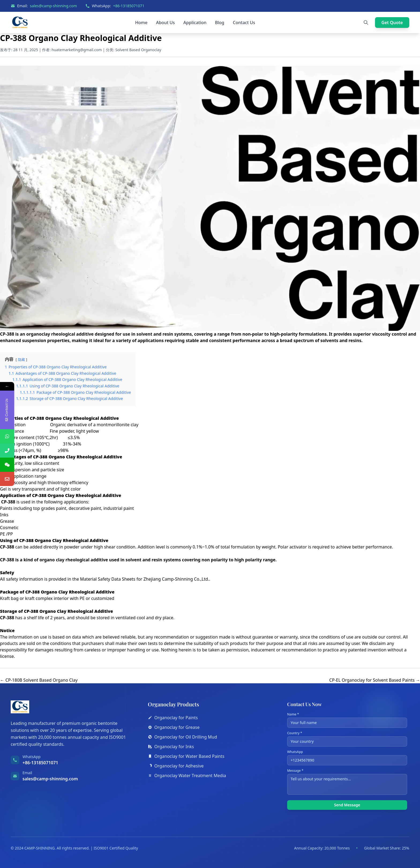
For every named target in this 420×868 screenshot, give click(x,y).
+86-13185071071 (129, 6)
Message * (347, 782)
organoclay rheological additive (60, 334)
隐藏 (21, 359)
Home (141, 23)
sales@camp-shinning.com (53, 6)
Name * (347, 720)
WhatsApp (347, 758)
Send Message (347, 805)
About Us (165, 23)
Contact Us (244, 23)
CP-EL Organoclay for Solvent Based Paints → (375, 680)
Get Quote (392, 23)
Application (195, 23)
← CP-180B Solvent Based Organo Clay (39, 680)
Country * (347, 739)
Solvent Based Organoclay (138, 50)
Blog (220, 23)
